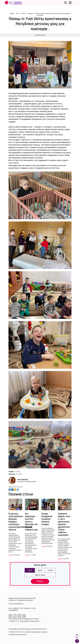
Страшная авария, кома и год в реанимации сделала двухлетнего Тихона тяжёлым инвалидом (64, 524)
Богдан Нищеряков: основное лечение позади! (47, 519)
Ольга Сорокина (22, 479)
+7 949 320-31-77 (14, 621)
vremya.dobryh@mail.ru (16, 604)
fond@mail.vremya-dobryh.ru (18, 634)
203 (22, 632)
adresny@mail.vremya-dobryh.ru (30, 621)
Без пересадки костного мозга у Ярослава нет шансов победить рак (31, 522)
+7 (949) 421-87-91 (14, 632)
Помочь (40, 581)
